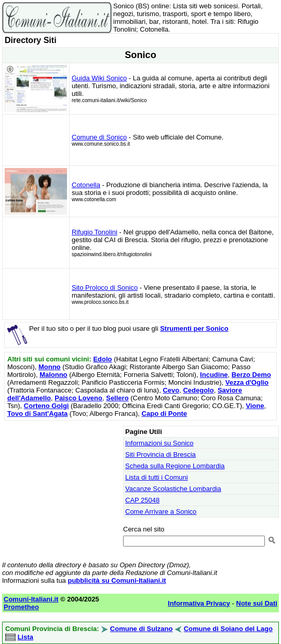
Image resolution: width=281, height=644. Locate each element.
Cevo (171, 390)
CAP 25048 (142, 500)
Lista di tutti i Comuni (157, 477)
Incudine (214, 375)
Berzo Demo (251, 375)
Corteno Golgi (46, 406)
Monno (50, 367)
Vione (255, 406)
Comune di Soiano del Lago (228, 629)
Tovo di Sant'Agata (37, 414)
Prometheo (21, 607)
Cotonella (86, 185)
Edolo (102, 359)
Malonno (53, 375)
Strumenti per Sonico (194, 328)
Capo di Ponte (164, 414)
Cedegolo (198, 390)
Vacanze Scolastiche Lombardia (173, 489)
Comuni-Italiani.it (31, 599)
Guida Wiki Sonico (99, 78)
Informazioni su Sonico (159, 443)
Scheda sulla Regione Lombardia (175, 466)
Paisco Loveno (78, 398)
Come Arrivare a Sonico (161, 512)
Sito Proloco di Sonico (105, 288)
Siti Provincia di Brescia (160, 454)
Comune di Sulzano (142, 629)
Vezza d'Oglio (247, 382)
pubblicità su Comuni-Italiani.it (117, 580)
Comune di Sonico (99, 137)
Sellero (117, 398)
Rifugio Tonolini (95, 232)
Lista (25, 637)
